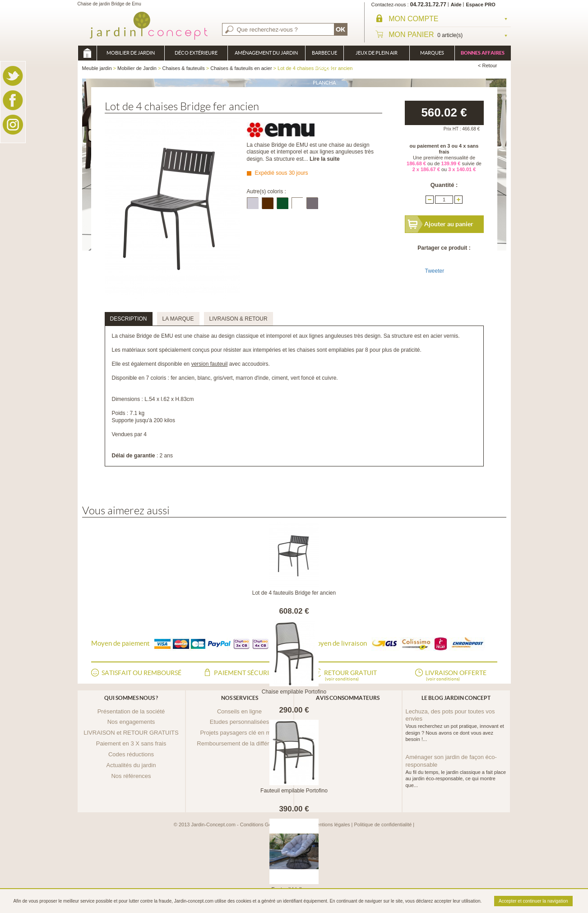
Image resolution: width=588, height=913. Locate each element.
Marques (432, 53)
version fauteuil (210, 364)
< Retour (488, 65)
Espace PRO (481, 5)
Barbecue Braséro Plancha (324, 55)
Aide (456, 5)
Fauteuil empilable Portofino (294, 791)
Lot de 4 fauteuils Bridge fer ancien (294, 593)
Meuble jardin (87, 53)
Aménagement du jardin (266, 53)
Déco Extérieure (196, 53)
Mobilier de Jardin (131, 53)
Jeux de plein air (377, 53)
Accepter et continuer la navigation (533, 901)
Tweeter (435, 271)
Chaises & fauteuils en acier (241, 68)
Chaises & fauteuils (183, 68)
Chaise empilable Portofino (294, 692)
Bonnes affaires (483, 53)
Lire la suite (325, 159)
